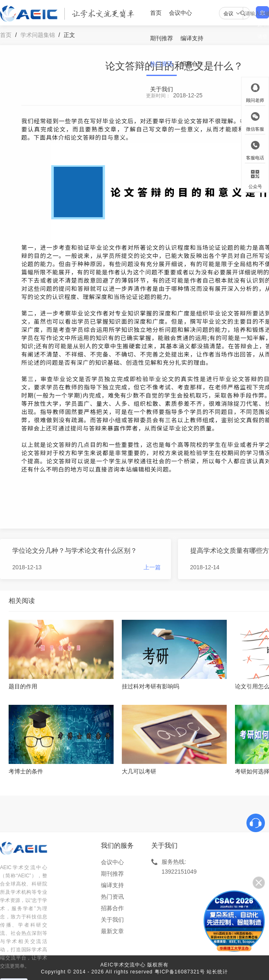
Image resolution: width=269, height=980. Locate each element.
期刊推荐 (162, 38)
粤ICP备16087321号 (180, 972)
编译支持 (192, 38)
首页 (156, 13)
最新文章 (112, 931)
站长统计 (217, 972)
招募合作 (192, 64)
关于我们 (162, 89)
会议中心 (180, 13)
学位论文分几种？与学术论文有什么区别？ (75, 551)
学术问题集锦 (38, 35)
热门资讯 (162, 64)
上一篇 (152, 567)
